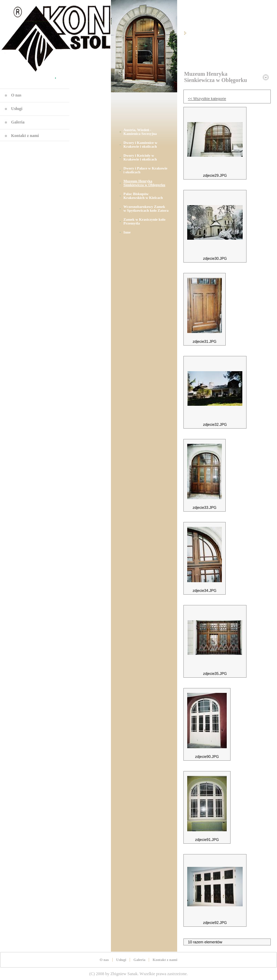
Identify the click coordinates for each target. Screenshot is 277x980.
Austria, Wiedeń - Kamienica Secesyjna (140, 132)
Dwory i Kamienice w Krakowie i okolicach (140, 145)
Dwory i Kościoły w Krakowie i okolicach (140, 157)
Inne (127, 232)
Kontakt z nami (25, 136)
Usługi (17, 109)
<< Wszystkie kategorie (207, 99)
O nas (16, 95)
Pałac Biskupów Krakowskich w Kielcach (143, 196)
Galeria (18, 122)
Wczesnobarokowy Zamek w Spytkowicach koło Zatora (146, 209)
